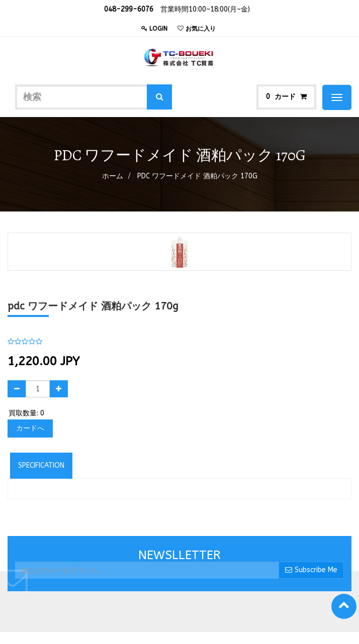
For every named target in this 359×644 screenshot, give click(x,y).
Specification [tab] (41, 465)
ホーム (113, 176)
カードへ (30, 428)
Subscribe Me (311, 570)
